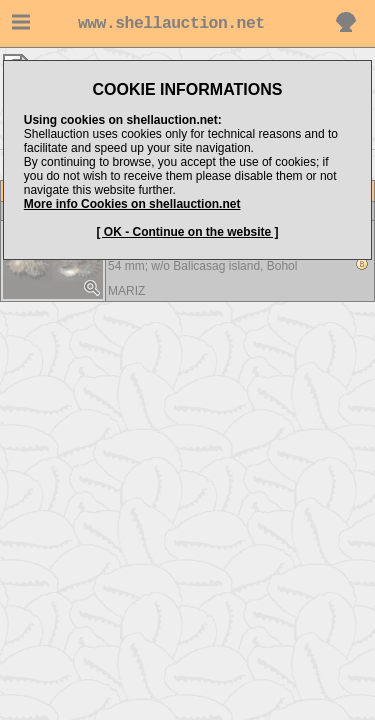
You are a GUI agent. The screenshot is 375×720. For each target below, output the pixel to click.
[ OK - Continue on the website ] (188, 232)
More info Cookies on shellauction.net (132, 204)
